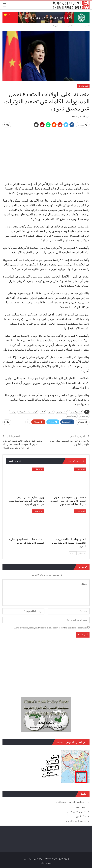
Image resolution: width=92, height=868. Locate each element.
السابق (82, 553)
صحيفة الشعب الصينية (76, 821)
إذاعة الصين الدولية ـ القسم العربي (70, 802)
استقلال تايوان (62, 412)
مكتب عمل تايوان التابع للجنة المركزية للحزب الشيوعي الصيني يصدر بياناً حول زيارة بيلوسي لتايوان (22, 444)
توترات (13, 412)
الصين (51, 412)
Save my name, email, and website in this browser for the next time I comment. (50, 627)
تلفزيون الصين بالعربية (76, 811)
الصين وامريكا (84, 86)
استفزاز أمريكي (76, 412)
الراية (43, 863)
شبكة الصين (81, 816)
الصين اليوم (81, 806)
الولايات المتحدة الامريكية (28, 412)
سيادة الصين (72, 416)
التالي (73, 553)
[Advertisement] (46, 153)
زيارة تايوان (84, 416)
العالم (43, 412)
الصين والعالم (38, 469)
